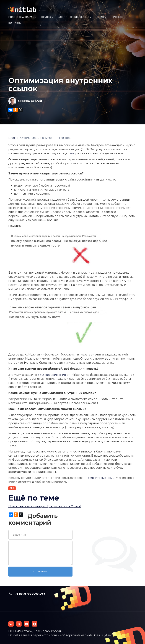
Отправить (41, 571)
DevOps (47, 17)
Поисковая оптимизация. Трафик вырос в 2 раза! (45, 506)
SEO (12, 488)
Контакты (15, 23)
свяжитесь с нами (101, 478)
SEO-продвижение (52, 375)
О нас (101, 17)
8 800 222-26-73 (30, 594)
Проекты (117, 17)
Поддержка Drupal (22, 17)
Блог (62, 17)
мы (72, 153)
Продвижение (81, 17)
